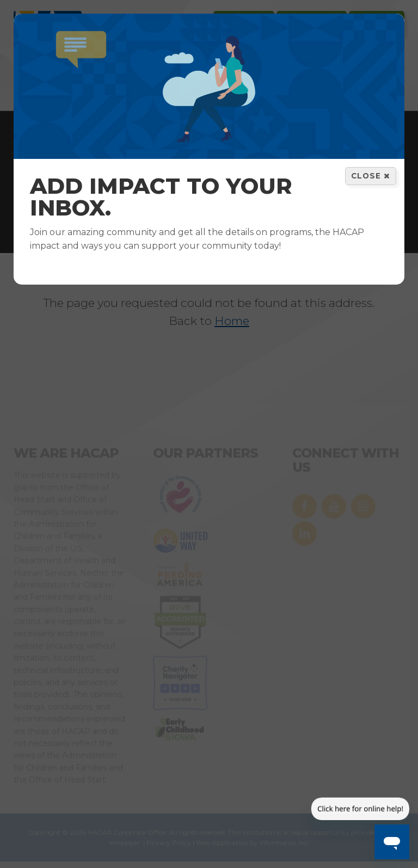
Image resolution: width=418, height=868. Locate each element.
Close (371, 176)
